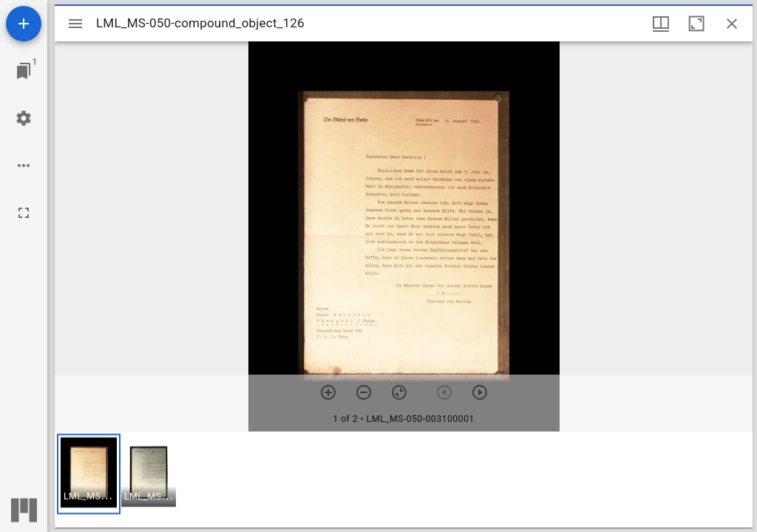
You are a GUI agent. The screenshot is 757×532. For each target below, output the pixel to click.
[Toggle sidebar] (75, 24)
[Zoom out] (364, 392)
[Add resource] (24, 24)
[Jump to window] (24, 71)
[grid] (404, 480)
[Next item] (480, 392)
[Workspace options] (24, 166)
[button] (89, 474)
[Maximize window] (696, 24)
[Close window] (732, 24)
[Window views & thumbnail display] (661, 24)
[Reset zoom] (399, 392)
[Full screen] (24, 213)
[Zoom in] (328, 392)
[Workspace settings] (24, 118)
